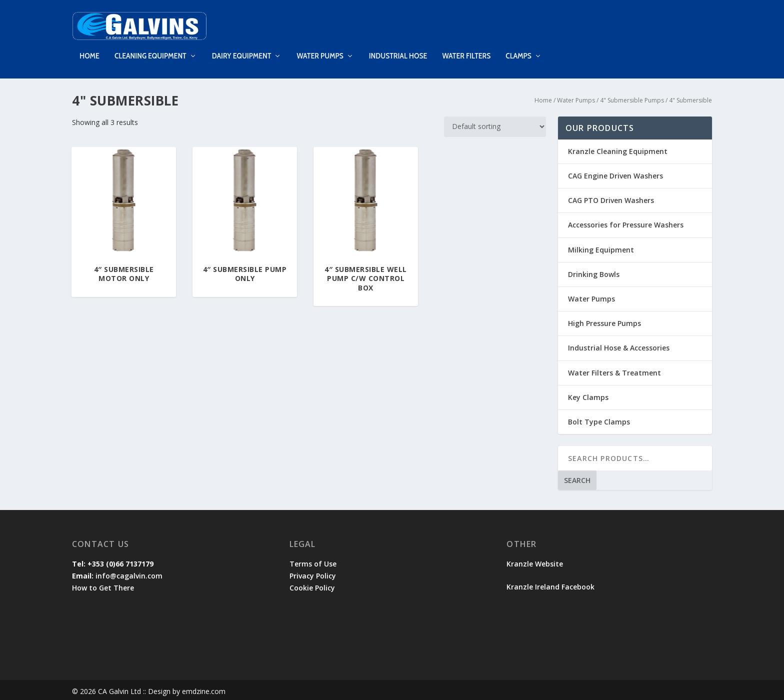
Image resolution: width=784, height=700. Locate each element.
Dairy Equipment (242, 49)
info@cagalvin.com (129, 573)
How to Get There (103, 585)
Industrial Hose (398, 49)
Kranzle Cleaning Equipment (618, 148)
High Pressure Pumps (604, 320)
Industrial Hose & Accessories (619, 345)
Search (577, 477)
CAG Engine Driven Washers (615, 173)
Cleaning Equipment (150, 49)
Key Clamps (588, 394)
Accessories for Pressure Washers (626, 222)
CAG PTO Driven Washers (611, 197)
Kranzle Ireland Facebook (551, 584)
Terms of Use (313, 561)
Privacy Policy (313, 573)
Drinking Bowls (594, 271)
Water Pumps (320, 49)
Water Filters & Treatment (614, 370)
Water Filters (466, 49)
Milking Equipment (601, 247)
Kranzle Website (535, 561)
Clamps (518, 49)
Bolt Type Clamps (599, 419)
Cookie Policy (312, 585)
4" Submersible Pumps (632, 97)
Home (89, 49)
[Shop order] (495, 124)
